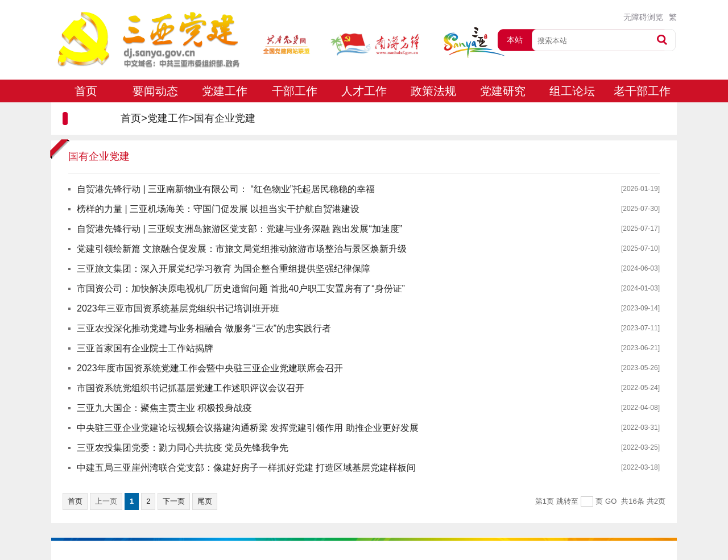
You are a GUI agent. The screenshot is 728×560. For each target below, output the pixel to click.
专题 (86, 114)
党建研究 (503, 91)
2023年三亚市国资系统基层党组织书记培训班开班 (178, 308)
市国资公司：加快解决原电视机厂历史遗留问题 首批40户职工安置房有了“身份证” (241, 289)
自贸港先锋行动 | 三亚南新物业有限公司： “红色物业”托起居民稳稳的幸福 (226, 189)
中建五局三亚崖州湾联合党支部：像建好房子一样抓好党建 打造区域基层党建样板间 (246, 468)
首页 (86, 91)
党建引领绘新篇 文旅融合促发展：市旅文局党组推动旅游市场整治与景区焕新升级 (242, 249)
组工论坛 (572, 91)
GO (611, 501)
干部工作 (295, 91)
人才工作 (364, 91)
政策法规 (433, 91)
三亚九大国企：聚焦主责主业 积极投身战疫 (164, 408)
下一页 (174, 501)
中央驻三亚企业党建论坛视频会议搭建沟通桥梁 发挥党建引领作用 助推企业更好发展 (248, 428)
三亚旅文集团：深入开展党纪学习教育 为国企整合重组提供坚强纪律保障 (224, 269)
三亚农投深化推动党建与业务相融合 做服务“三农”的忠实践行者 (204, 328)
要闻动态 (155, 91)
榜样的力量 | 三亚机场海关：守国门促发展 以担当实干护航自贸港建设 (218, 209)
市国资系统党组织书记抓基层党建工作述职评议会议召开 (191, 388)
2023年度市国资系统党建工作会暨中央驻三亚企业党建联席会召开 (210, 368)
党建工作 (225, 91)
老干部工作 (642, 91)
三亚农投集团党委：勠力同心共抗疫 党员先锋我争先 (183, 448)
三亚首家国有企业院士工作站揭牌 (145, 348)
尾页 (205, 501)
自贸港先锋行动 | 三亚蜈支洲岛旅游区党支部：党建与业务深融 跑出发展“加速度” (239, 229)
